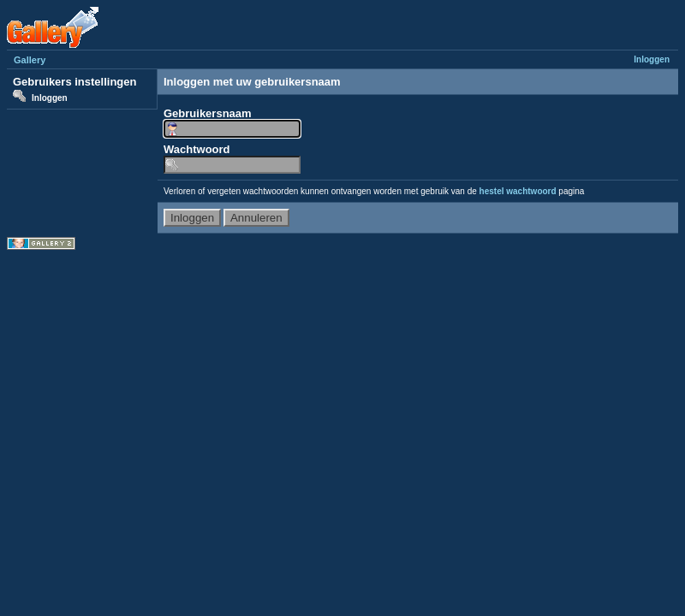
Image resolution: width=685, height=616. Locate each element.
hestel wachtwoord (518, 191)
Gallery (30, 60)
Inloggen (652, 59)
